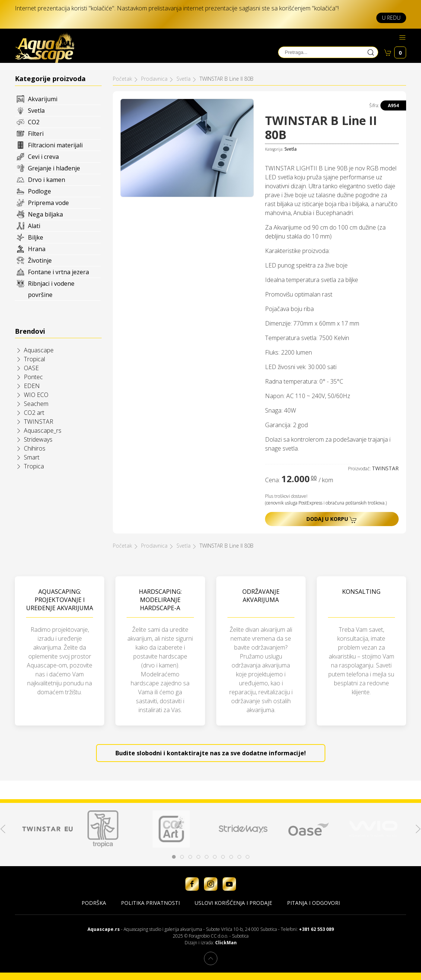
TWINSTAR (39, 422)
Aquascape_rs (43, 430)
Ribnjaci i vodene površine (51, 289)
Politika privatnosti (150, 903)
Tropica (34, 466)
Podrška (94, 903)
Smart (32, 457)
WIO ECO (36, 395)
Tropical (34, 359)
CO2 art (34, 413)
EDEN (32, 386)
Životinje (40, 260)
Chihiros (35, 448)
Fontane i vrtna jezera (58, 272)
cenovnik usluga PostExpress (294, 503)
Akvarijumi (43, 99)
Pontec (33, 377)
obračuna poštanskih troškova (355, 503)
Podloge (39, 191)
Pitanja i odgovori (313, 903)
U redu (391, 18)
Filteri (36, 134)
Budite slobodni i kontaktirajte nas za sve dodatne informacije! (211, 753)
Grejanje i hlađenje (54, 168)
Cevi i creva (43, 157)
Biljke (36, 237)
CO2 (34, 122)
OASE (31, 368)
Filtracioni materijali (55, 145)
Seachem (36, 404)
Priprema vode (48, 203)
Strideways (38, 439)
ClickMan (226, 943)
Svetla (36, 111)
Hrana (37, 249)
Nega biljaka (45, 214)
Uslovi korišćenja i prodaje (233, 903)
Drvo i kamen (47, 180)
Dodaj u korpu (332, 519)
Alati (34, 226)
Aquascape (39, 350)
